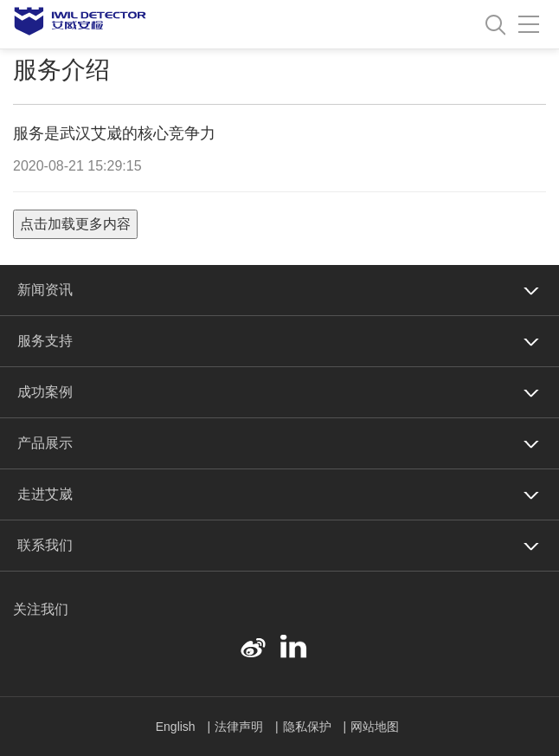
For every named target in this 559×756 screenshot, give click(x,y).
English (177, 727)
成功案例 (45, 392)
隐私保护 (309, 727)
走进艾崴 (45, 494)
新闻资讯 (45, 290)
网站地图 (375, 727)
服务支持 (45, 341)
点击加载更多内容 (75, 224)
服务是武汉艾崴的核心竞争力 (114, 133)
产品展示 (45, 443)
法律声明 (241, 727)
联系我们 (45, 545)
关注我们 (41, 609)
